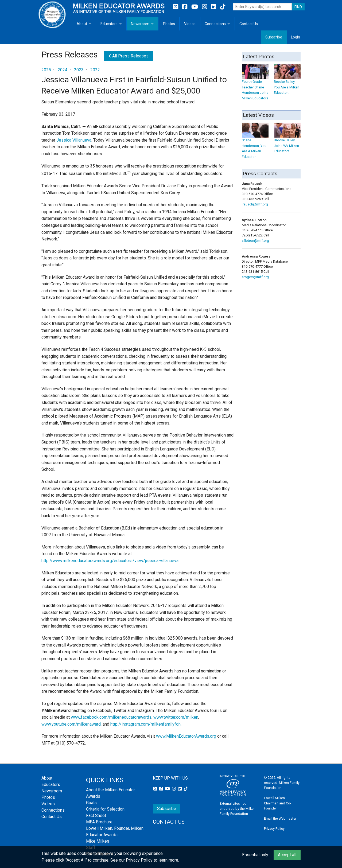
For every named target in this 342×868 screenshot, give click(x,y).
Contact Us (249, 24)
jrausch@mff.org (255, 204)
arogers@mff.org (255, 277)
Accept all (287, 855)
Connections (215, 24)
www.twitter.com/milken (176, 717)
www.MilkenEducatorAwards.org (186, 736)
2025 (46, 70)
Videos (190, 24)
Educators (109, 24)
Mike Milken (98, 841)
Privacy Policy (274, 829)
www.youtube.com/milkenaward (71, 724)
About (82, 24)
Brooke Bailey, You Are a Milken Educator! (287, 82)
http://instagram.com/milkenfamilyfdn (145, 724)
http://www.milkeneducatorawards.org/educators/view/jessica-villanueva (110, 561)
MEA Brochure (99, 822)
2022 (95, 70)
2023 (79, 70)
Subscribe (274, 37)
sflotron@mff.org (255, 241)
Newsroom (140, 24)
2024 (63, 70)
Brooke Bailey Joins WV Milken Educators (287, 140)
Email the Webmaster (280, 818)
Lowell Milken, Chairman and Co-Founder (278, 803)
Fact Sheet (96, 816)
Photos (169, 24)
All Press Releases (129, 56)
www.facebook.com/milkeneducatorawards (111, 717)
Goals (91, 803)
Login (296, 37)
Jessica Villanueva (74, 140)
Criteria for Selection (105, 809)
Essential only (255, 855)
